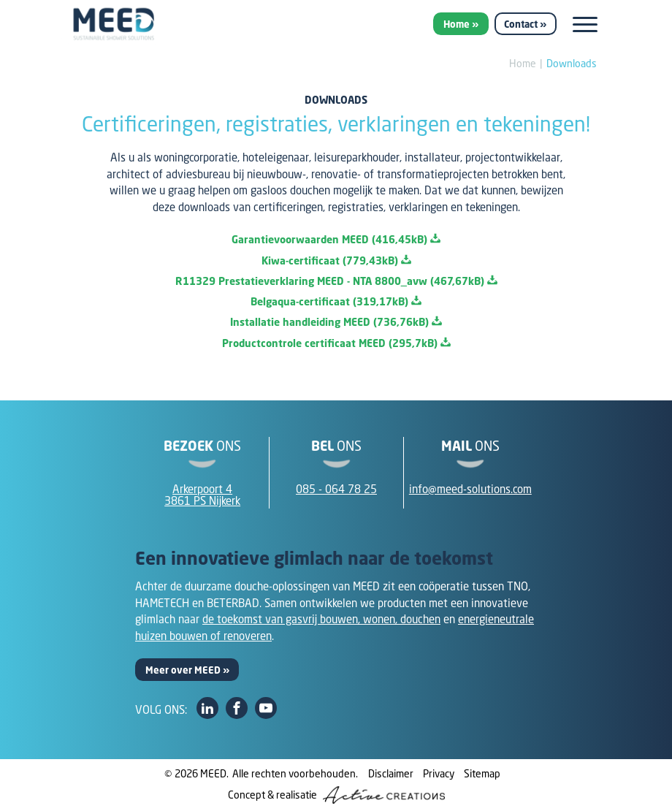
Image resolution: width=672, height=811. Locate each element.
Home (457, 24)
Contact (521, 24)
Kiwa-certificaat (336, 260)
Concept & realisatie (336, 795)
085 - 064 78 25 (336, 489)
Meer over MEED (183, 670)
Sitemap (482, 773)
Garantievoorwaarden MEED (336, 239)
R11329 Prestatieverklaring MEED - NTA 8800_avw (336, 281)
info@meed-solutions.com (470, 489)
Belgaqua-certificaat (336, 301)
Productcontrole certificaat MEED (336, 343)
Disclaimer (391, 773)
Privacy (439, 773)
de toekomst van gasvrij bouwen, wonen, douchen (321, 619)
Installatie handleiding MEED (336, 322)
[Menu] (585, 24)
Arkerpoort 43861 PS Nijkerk (202, 495)
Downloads (572, 63)
